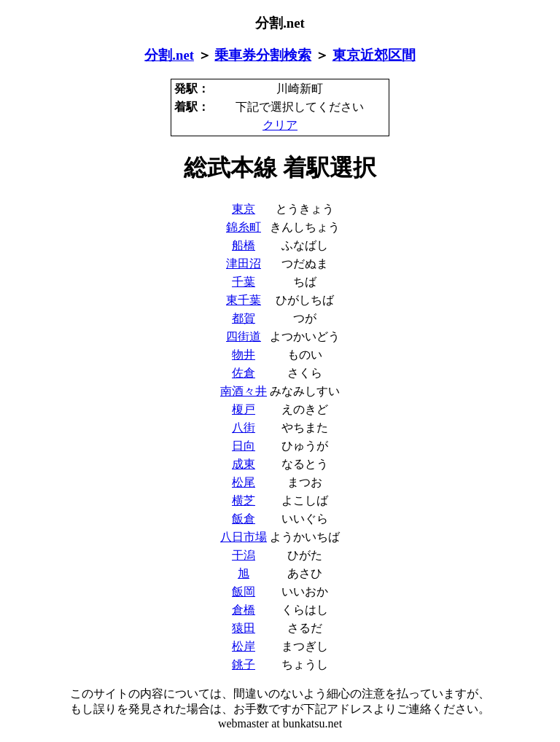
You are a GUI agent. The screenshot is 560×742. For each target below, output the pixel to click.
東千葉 (244, 300)
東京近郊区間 (374, 55)
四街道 (244, 336)
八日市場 (244, 537)
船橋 (244, 245)
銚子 (244, 664)
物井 (244, 355)
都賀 (244, 318)
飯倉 (244, 519)
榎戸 (244, 409)
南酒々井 (244, 391)
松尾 (244, 482)
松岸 (244, 646)
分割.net (169, 55)
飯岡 (244, 591)
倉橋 (244, 610)
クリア (280, 125)
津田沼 (244, 263)
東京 (244, 209)
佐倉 (244, 373)
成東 (244, 464)
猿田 (244, 628)
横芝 (244, 500)
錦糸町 (244, 227)
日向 (244, 446)
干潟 (244, 555)
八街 (244, 427)
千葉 (244, 282)
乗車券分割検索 (263, 55)
